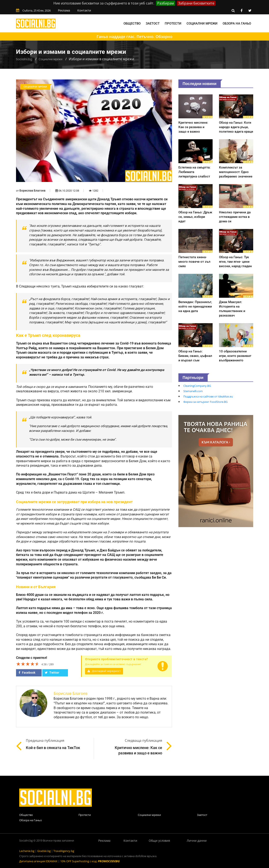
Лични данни (197, 841)
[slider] (28, 664)
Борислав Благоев (32, 191)
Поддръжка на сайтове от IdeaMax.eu (208, 396)
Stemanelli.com (193, 391)
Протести (173, 23)
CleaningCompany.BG (197, 386)
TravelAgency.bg (64, 851)
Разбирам (166, 3)
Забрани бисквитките (196, 3)
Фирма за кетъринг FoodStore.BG (205, 402)
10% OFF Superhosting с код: (90, 861)
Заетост (153, 23)
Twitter (52, 673)
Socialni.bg (24, 59)
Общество (132, 23)
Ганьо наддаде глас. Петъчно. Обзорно (134, 37)
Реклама (64, 10)
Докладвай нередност (104, 671)
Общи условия (159, 841)
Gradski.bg (44, 851)
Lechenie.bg (27, 851)
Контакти (84, 10)
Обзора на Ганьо (237, 23)
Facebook (27, 673)
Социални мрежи (202, 23)
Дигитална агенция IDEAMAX (38, 861)
